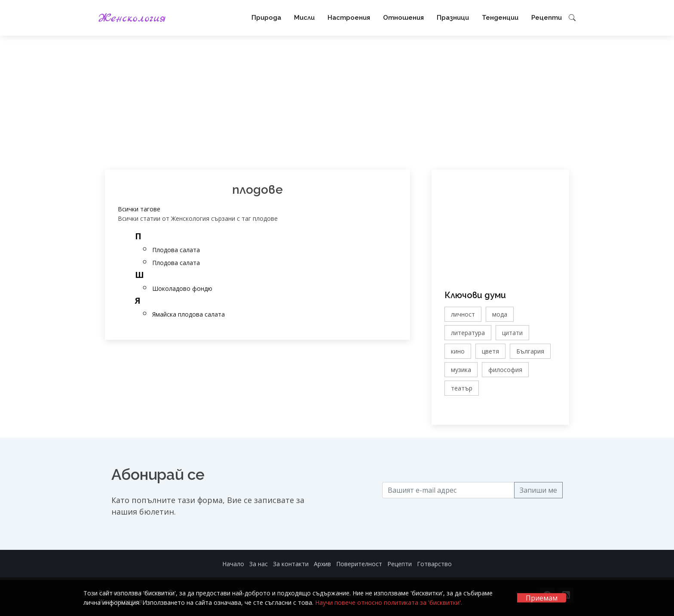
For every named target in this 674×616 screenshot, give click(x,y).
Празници (453, 18)
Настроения (349, 18)
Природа (266, 18)
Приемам (542, 598)
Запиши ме (538, 490)
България (530, 351)
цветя (490, 351)
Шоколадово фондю (182, 288)
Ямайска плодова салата (188, 314)
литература (468, 333)
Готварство (434, 564)
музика (461, 370)
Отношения (403, 18)
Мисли (304, 18)
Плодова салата (176, 250)
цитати (512, 333)
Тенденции (500, 18)
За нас (259, 564)
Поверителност (359, 564)
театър (462, 388)
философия (505, 370)
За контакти (291, 564)
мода (500, 314)
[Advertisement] (337, 103)
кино (458, 351)
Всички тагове (139, 209)
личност (463, 314)
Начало (233, 564)
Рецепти (547, 18)
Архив (322, 564)
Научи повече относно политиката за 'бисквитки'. (389, 602)
